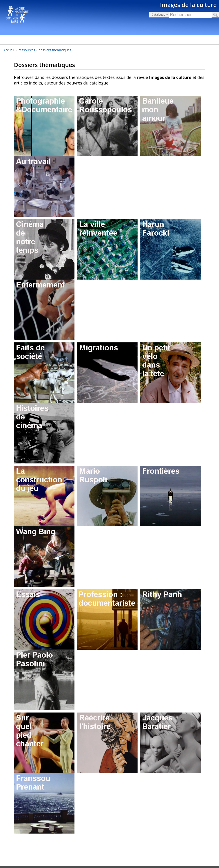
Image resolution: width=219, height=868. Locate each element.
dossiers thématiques (55, 50)
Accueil (9, 50)
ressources (27, 50)
